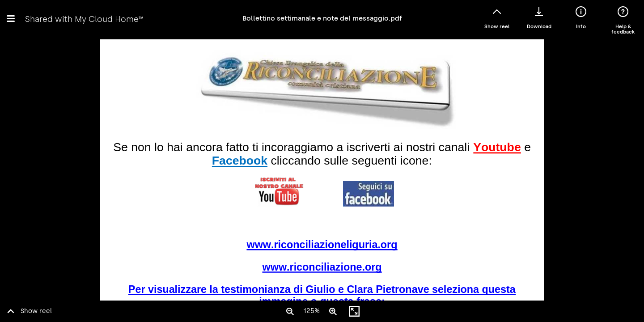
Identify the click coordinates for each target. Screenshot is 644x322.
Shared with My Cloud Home (84, 19)
